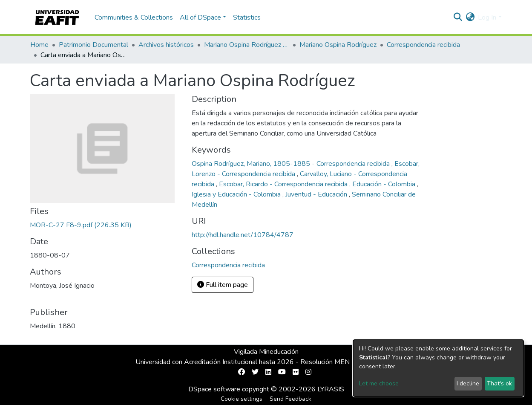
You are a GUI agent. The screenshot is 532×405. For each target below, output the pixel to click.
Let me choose (379, 383)
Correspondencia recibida (423, 45)
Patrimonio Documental (93, 45)
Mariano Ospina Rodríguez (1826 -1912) (247, 45)
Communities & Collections (134, 17)
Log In (487, 17)
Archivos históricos (166, 45)
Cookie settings (242, 399)
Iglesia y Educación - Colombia (237, 194)
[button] (470, 17)
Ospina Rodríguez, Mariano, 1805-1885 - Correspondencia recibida (292, 164)
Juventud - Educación (317, 194)
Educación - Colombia (385, 184)
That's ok (499, 383)
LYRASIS (331, 389)
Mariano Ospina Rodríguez (338, 45)
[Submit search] (458, 17)
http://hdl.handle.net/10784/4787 (243, 235)
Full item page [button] (223, 285)
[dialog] (438, 368)
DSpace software (214, 389)
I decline (468, 383)
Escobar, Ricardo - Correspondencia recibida (284, 184)
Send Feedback (290, 399)
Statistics (247, 17)
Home (39, 45)
